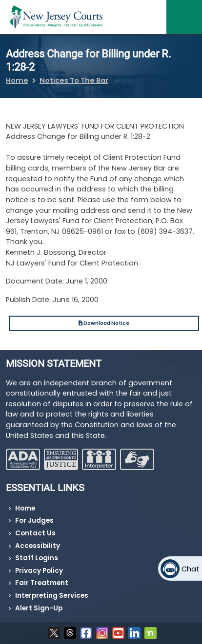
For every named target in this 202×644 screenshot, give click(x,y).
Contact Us (35, 533)
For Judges (34, 521)
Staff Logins (37, 558)
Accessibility (38, 546)
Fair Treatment (42, 583)
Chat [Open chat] (190, 569)
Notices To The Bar (74, 80)
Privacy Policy (39, 571)
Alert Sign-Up (39, 608)
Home (17, 80)
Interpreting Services (52, 596)
